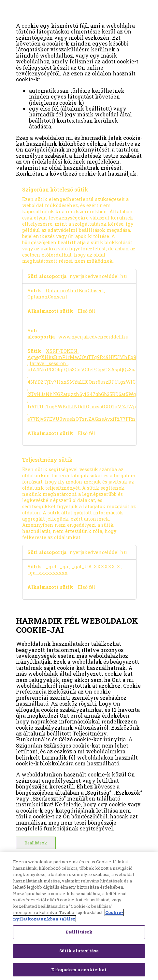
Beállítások (36, 843)
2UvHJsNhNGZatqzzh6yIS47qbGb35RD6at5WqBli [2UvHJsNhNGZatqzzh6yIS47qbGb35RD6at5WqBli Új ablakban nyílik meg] (85, 394)
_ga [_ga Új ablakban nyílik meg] (65, 567)
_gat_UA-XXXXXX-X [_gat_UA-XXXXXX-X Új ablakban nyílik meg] (97, 567)
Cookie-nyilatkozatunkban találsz (68, 918)
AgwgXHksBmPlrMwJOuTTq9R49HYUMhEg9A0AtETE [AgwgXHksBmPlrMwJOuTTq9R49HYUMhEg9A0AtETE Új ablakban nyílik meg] (92, 357)
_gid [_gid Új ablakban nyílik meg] (52, 567)
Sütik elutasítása (79, 952)
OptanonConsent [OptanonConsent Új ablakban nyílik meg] (47, 297)
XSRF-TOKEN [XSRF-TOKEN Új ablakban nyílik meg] (62, 351)
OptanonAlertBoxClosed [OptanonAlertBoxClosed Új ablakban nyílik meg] (75, 291)
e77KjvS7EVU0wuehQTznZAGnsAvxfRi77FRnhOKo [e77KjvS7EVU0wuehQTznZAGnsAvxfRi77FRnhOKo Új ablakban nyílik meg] (88, 419)
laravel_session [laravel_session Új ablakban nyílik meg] (49, 363)
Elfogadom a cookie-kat (79, 971)
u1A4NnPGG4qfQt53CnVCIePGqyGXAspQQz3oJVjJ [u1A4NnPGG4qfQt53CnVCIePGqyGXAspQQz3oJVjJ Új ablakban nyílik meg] (86, 370)
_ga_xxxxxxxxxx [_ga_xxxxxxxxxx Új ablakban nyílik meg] (47, 573)
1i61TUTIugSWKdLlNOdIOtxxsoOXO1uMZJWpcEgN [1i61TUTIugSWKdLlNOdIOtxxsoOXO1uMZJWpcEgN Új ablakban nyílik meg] (88, 407)
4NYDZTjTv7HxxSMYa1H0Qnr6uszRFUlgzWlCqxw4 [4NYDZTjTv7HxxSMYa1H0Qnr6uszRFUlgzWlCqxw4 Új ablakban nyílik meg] (88, 382)
